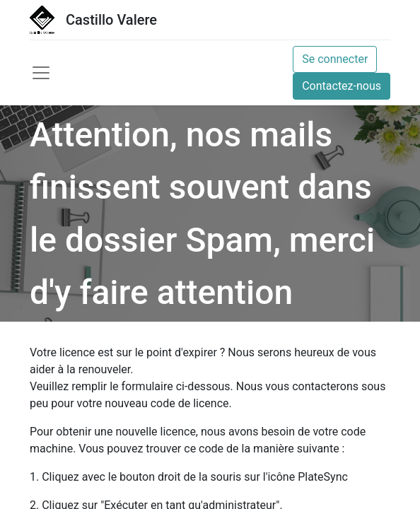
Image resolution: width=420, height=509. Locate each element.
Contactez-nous (342, 86)
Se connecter (335, 59)
